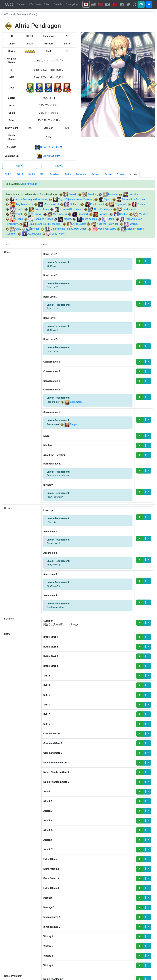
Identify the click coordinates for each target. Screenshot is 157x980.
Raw (59, 166)
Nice (20, 166)
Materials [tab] (81, 174)
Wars (39, 4)
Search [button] (58, 4)
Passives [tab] (55, 174)
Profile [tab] (108, 174)
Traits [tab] (68, 174)
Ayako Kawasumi (29, 184)
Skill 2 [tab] (20, 174)
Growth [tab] (95, 174)
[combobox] (78, 14)
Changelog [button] (72, 4)
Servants (22, 4)
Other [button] (47, 4)
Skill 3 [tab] (32, 174)
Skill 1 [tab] (8, 174)
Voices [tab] (133, 174)
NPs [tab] (42, 174)
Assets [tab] (121, 174)
